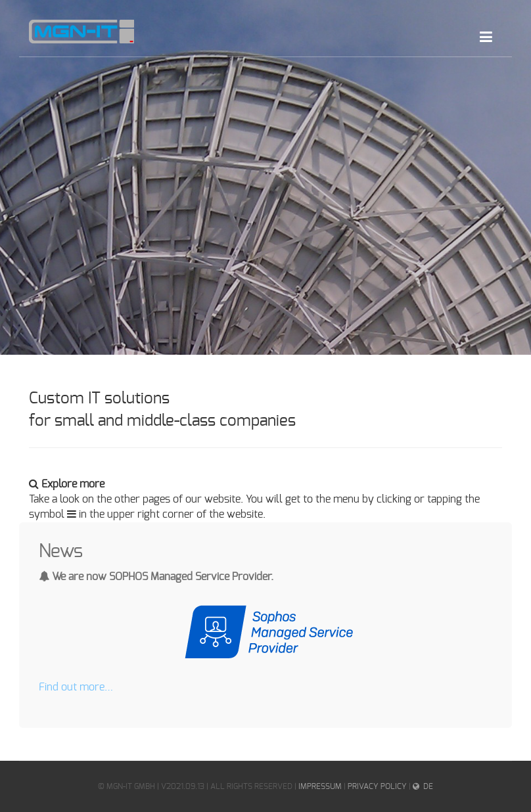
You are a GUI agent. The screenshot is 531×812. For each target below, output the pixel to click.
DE (428, 786)
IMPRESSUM (320, 786)
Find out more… (76, 687)
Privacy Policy (377, 786)
